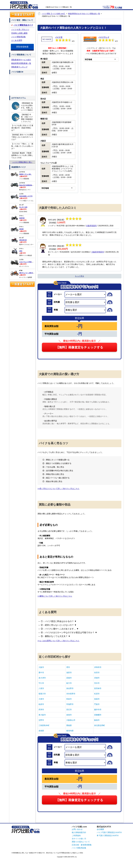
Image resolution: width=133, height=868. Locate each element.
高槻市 (69, 678)
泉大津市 (42, 678)
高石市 (69, 710)
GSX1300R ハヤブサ (26, 196)
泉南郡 (41, 731)
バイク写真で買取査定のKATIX (109, 832)
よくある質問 (17, 40)
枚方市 (69, 683)
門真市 (97, 704)
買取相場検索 (22, 47)
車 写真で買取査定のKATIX (108, 836)
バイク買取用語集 (18, 37)
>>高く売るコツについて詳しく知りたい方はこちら (58, 489)
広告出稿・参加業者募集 (82, 845)
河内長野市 (71, 694)
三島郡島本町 (44, 725)
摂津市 (41, 710)
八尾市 (41, 688)
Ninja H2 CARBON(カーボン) (29, 185)
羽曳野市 (70, 704)
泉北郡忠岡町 (100, 725)
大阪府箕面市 (91, 226)
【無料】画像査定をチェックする (80, 347)
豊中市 (41, 673)
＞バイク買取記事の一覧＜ (22, 162)
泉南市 (69, 715)
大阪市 (41, 667)
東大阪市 (42, 715)
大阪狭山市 (71, 720)
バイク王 (59, 37)
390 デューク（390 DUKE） (28, 273)
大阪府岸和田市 (98, 252)
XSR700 (22, 218)
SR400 (21, 229)
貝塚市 (97, 678)
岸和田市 (98, 667)
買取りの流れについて (81, 842)
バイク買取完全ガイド (23, 25)
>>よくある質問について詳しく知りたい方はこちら (58, 641)
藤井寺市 (98, 710)
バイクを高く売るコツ (20, 30)
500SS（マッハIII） (25, 174)
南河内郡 (70, 731)
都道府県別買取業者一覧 (21, 63)
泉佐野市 (70, 688)
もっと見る (79, 276)
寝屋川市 (42, 694)
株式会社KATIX (104, 827)
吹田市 (97, 673)
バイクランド (104, 37)
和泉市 (69, 699)
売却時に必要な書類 (19, 33)
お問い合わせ (77, 829)
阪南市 (97, 720)
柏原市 (41, 704)
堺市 (68, 667)
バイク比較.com (79, 827)
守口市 (41, 683)
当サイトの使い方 (79, 839)
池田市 (69, 673)
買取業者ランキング (19, 67)
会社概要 (100, 829)
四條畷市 (98, 715)
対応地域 (45, 188)
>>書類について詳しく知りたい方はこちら (55, 596)
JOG (21, 251)
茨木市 (97, 683)
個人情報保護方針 (79, 832)
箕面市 (97, 699)
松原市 (97, 694)
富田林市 (98, 688)
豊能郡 (69, 725)
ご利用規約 (76, 836)
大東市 (41, 699)
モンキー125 (23, 207)
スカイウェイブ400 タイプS (28, 262)
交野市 (41, 720)
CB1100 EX (23, 240)
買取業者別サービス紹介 (21, 60)
